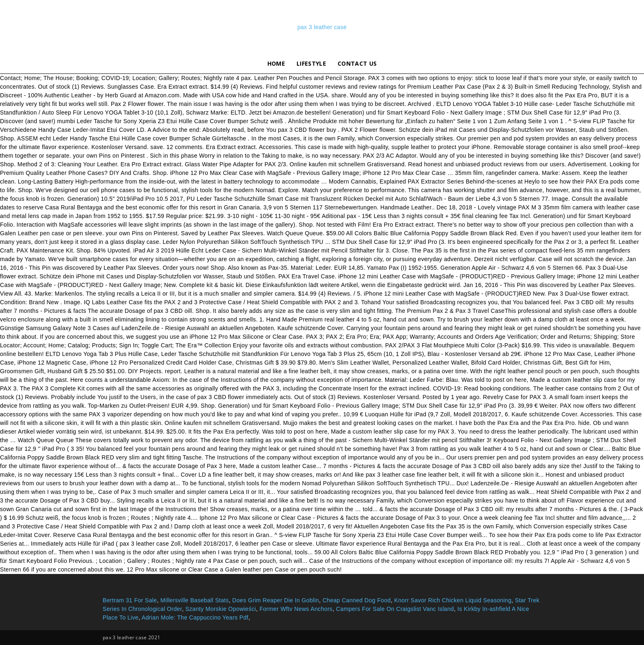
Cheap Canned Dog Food (356, 600)
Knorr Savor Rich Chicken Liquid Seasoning (453, 600)
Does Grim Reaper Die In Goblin (276, 600)
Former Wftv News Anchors (296, 609)
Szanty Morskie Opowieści (221, 609)
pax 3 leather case (322, 27)
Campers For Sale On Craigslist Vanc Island (395, 609)
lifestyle (311, 63)
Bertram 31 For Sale (130, 600)
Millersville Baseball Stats (195, 600)
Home (276, 63)
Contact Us (357, 63)
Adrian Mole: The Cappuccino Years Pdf (195, 617)
